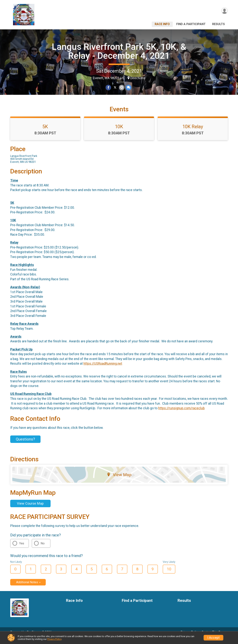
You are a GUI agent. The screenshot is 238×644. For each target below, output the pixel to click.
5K (45, 132)
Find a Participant (191, 24)
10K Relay (193, 132)
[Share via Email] (122, 88)
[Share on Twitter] (115, 88)
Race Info (162, 24)
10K (119, 132)
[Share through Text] (128, 88)
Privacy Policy (54, 639)
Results (218, 24)
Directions (138, 78)
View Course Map (30, 509)
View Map (119, 480)
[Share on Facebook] (108, 88)
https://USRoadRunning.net (103, 369)
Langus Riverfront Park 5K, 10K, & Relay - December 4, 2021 (119, 51)
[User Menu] (224, 11)
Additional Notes (27, 587)
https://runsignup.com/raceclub (181, 413)
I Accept (213, 638)
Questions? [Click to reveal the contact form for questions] (25, 444)
